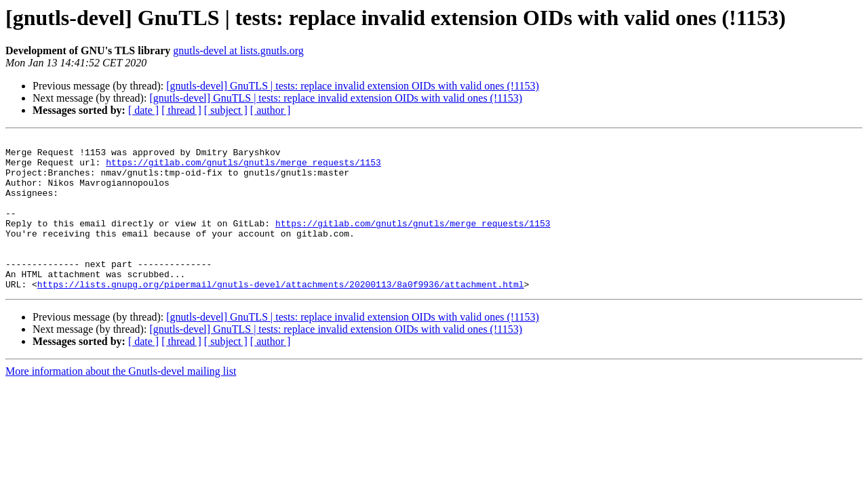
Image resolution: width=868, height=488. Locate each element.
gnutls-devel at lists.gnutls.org (238, 50)
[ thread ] (181, 110)
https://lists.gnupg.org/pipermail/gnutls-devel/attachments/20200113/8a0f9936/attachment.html (281, 314)
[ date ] (143, 110)
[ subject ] (226, 110)
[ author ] (271, 110)
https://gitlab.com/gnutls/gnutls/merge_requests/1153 (243, 168)
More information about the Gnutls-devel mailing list (121, 402)
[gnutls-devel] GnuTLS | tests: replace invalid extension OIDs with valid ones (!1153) (353, 86)
